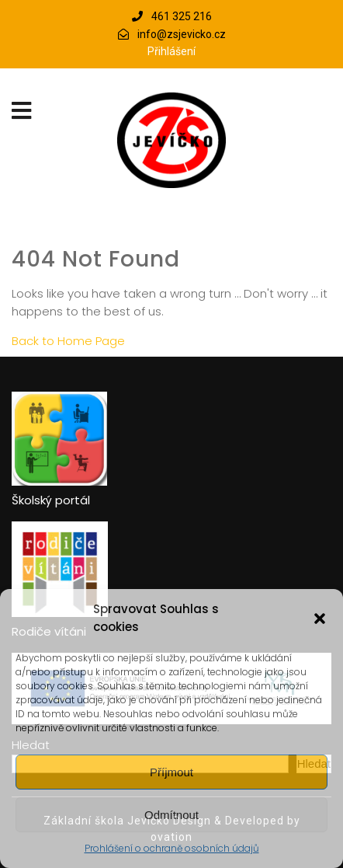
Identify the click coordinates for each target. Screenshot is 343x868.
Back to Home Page (68, 341)
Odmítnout (171, 815)
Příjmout (171, 772)
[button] (320, 619)
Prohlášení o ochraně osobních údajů (172, 848)
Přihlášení (171, 51)
